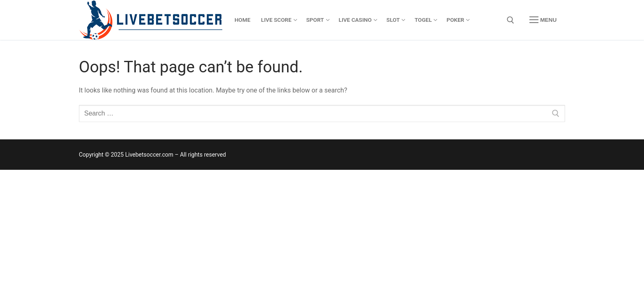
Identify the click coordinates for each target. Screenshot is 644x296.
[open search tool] (511, 20)
